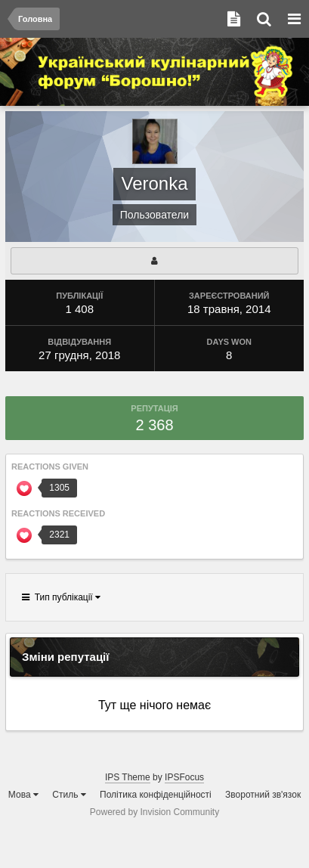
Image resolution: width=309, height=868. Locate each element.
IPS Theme (128, 777)
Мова (23, 795)
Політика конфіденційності (156, 795)
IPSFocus (184, 777)
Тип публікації (61, 597)
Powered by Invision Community (154, 812)
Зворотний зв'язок (263, 795)
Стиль (69, 795)
